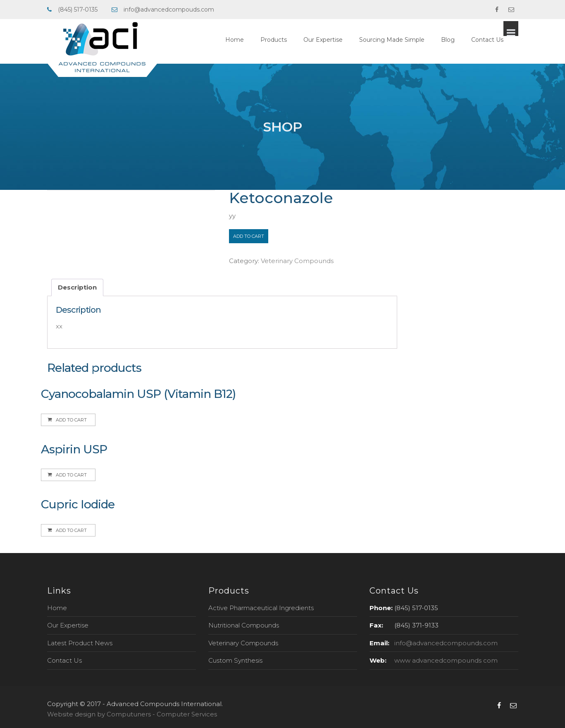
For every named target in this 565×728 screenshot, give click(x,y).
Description (77, 287)
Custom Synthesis (235, 660)
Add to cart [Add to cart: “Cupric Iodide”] (71, 530)
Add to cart (249, 236)
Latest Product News (80, 643)
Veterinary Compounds (297, 261)
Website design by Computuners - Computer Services (132, 714)
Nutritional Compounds (244, 625)
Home (249, 40)
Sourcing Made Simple (407, 40)
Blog (463, 40)
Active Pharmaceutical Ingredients (261, 608)
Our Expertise (338, 40)
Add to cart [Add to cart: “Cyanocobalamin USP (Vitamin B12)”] (71, 420)
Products (288, 40)
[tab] (77, 288)
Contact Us (502, 40)
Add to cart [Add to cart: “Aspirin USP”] (71, 475)
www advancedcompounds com (446, 660)
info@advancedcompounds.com (446, 643)
